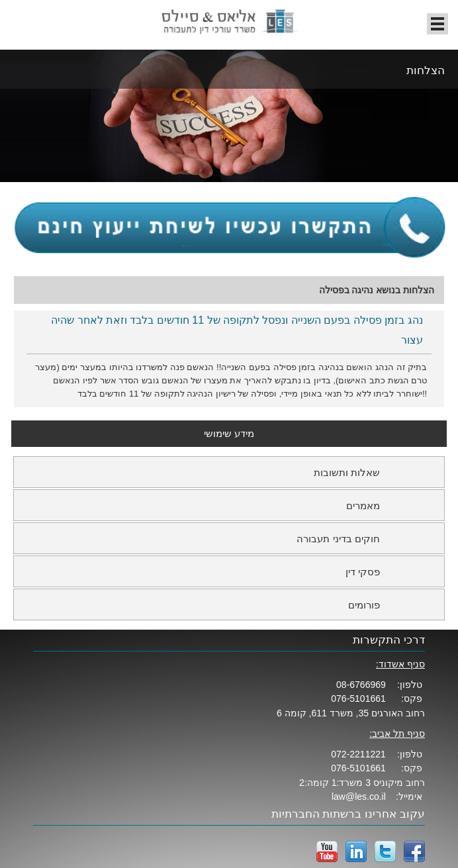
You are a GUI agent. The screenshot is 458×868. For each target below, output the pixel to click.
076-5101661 (358, 699)
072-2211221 (358, 754)
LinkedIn (356, 851)
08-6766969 (361, 685)
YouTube (327, 851)
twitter (385, 851)
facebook (414, 851)
